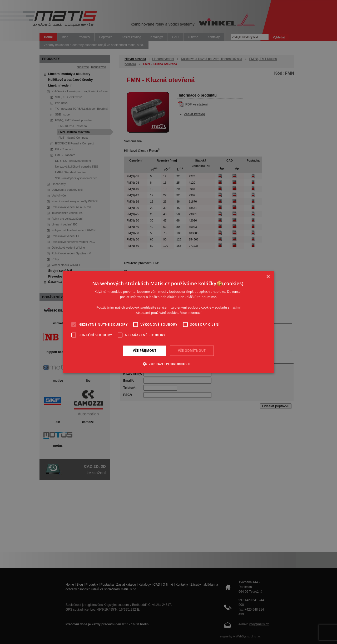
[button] (169, 364)
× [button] (268, 277)
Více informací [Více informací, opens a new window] (191, 313)
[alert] (168, 322)
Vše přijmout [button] (145, 351)
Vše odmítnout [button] (192, 351)
